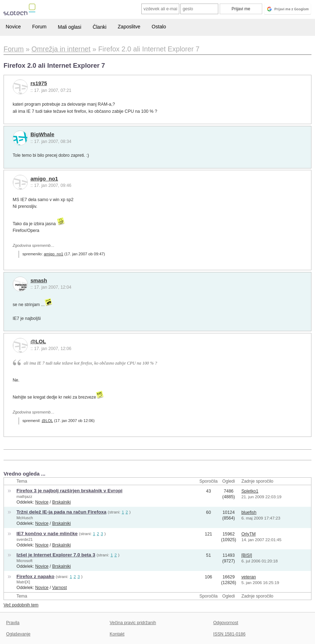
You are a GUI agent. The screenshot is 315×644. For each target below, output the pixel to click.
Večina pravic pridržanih (133, 623)
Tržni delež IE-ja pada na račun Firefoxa (62, 512)
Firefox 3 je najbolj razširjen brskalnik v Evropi (70, 491)
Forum (39, 27)
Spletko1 (250, 491)
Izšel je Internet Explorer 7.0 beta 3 (56, 555)
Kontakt (117, 634)
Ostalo (159, 27)
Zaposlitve (129, 27)
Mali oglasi (69, 27)
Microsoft (25, 561)
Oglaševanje (18, 634)
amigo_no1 (44, 179)
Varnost (60, 588)
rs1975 (39, 83)
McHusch (25, 518)
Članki (99, 27)
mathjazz (24, 496)
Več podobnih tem (21, 605)
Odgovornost (226, 623)
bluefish (249, 512)
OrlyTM (248, 534)
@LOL (38, 342)
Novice (13, 27)
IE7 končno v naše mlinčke (47, 534)
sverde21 (25, 539)
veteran (249, 577)
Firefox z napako (36, 576)
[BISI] (247, 555)
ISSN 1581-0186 (229, 634)
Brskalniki (61, 502)
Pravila (13, 623)
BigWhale (42, 134)
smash (39, 281)
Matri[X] (23, 582)
